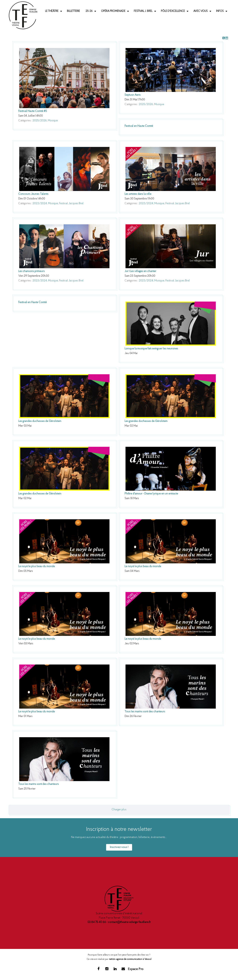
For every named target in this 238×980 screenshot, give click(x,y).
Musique (53, 121)
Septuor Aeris (133, 95)
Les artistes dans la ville (138, 194)
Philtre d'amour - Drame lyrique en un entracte (151, 494)
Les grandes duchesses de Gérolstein (40, 421)
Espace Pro (136, 969)
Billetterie (73, 11)
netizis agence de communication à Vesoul (130, 959)
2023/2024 (40, 204)
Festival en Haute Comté (139, 126)
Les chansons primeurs (31, 271)
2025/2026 (40, 121)
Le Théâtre (52, 11)
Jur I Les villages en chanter (140, 271)
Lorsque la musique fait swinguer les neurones (151, 349)
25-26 (89, 11)
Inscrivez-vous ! (119, 847)
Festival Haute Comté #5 (33, 111)
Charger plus (119, 810)
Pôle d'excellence (173, 11)
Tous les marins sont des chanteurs (145, 712)
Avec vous (201, 11)
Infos (220, 11)
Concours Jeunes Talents (33, 194)
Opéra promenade (113, 11)
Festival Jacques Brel (71, 204)
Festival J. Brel (143, 11)
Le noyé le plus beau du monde (37, 566)
